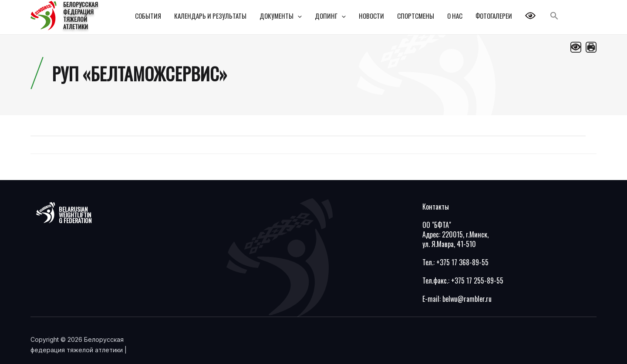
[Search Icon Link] (554, 16)
